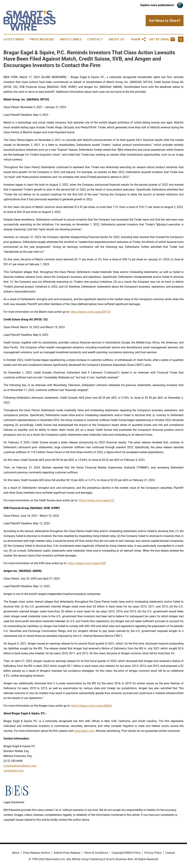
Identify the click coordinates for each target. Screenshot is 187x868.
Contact (95, 39)
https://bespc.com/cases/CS (96, 500)
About (16, 853)
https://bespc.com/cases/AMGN (91, 706)
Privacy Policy (153, 853)
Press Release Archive (36, 853)
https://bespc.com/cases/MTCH (90, 312)
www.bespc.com (14, 771)
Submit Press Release (67, 853)
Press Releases (42, 39)
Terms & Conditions (96, 853)
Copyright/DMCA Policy (126, 853)
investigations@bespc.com (20, 766)
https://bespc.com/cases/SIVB (87, 563)
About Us (116, 39)
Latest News (14, 39)
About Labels (71, 39)
